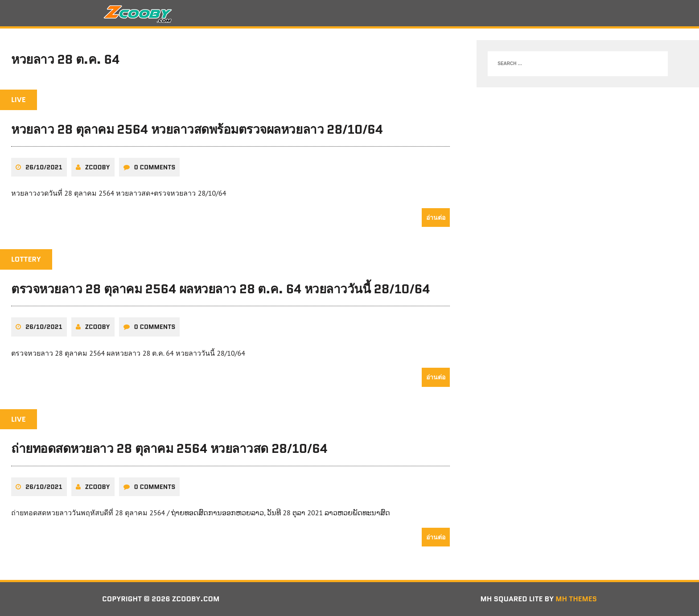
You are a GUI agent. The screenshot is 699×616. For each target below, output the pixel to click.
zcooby (98, 167)
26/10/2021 (44, 167)
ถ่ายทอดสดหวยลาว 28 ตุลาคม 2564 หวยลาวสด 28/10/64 (170, 448)
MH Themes (576, 599)
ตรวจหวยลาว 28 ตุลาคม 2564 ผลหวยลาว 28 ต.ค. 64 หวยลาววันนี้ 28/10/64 (221, 289)
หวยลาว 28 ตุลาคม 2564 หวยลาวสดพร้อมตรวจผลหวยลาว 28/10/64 (197, 129)
